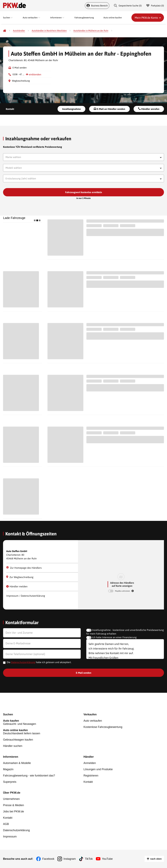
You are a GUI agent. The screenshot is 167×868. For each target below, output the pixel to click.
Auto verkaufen (93, 721)
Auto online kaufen (113, 18)
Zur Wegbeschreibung (20, 577)
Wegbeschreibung (21, 81)
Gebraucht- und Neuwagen (43, 722)
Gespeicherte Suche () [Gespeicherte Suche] (128, 6)
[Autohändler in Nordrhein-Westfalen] (49, 31)
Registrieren (91, 776)
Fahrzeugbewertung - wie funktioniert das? (29, 776)
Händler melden (17, 586)
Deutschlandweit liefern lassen (43, 732)
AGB (6, 824)
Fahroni (137, 101)
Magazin (8, 769)
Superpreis (10, 782)
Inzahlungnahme (71, 109)
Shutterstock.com (152, 101)
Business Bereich (97, 6)
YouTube (107, 859)
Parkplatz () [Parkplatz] (155, 6)
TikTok (89, 859)
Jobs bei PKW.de (14, 811)
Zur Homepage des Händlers (24, 568)
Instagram (70, 859)
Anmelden (90, 763)
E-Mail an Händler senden (109, 109)
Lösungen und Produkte (98, 769)
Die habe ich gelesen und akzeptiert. (39, 662)
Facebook (48, 859)
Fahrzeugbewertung (84, 18)
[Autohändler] (19, 31)
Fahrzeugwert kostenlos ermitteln (84, 192)
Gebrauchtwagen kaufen (18, 740)
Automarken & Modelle (17, 763)
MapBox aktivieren (123, 591)
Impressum (10, 837)
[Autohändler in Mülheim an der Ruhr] (91, 31)
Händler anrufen (149, 109)
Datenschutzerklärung (23, 662)
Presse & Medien (14, 805)
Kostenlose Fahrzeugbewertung (103, 727)
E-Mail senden (20, 68)
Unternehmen (11, 799)
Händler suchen (13, 746)
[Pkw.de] (5, 31)
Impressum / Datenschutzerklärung (26, 596)
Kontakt (10, 109)
